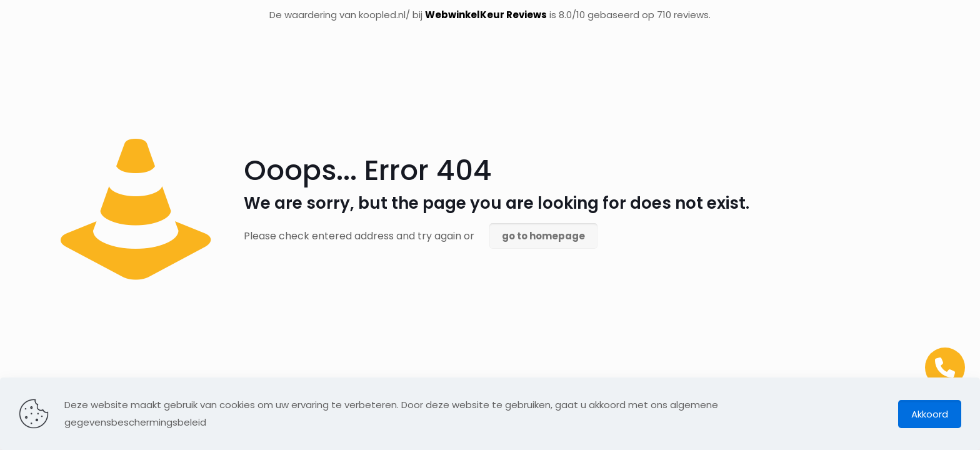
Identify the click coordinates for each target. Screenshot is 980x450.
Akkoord (930, 414)
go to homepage (543, 236)
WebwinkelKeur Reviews (486, 15)
